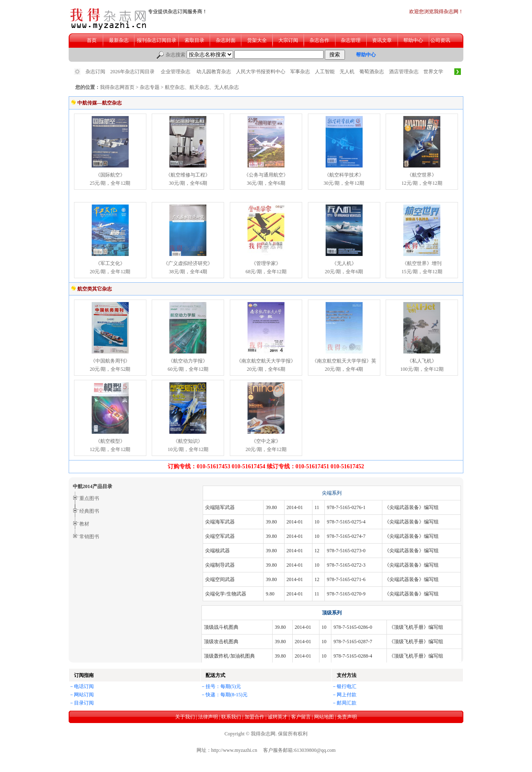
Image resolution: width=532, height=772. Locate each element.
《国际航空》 (110, 175)
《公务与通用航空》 (266, 175)
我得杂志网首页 (117, 87)
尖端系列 (332, 493)
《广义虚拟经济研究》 (188, 263)
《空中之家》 (266, 441)
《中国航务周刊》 (110, 361)
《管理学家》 (266, 263)
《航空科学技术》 (344, 175)
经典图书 (89, 511)
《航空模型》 (110, 441)
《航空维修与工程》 (188, 175)
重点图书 (89, 498)
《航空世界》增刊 (422, 263)
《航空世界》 (422, 175)
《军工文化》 (110, 263)
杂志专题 (150, 87)
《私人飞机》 (422, 361)
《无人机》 (344, 263)
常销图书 (89, 537)
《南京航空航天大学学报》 (266, 361)
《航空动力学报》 (188, 361)
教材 (84, 524)
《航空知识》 (188, 441)
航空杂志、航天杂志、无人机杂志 (202, 87)
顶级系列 (332, 613)
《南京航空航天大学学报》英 (344, 361)
